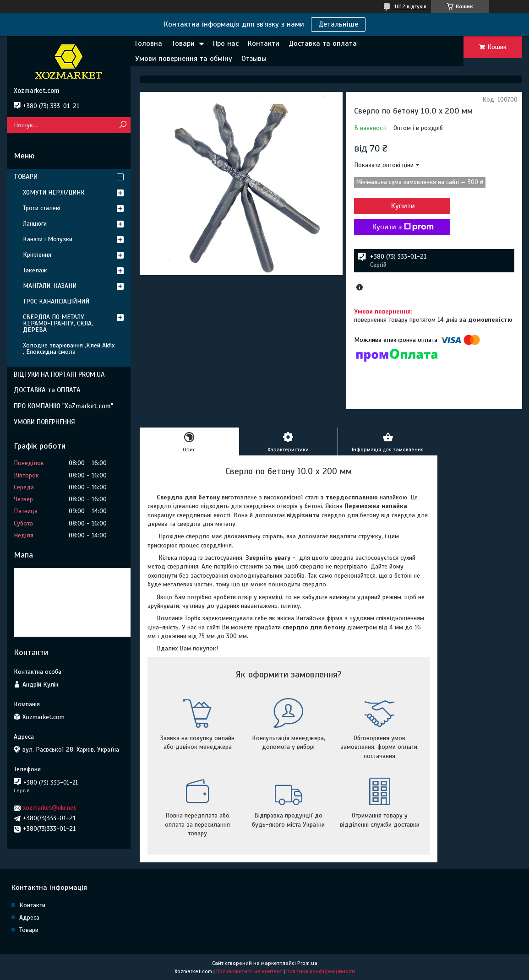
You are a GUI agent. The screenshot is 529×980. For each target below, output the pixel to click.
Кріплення (37, 255)
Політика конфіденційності (321, 971)
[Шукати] (123, 125)
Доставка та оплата (323, 43)
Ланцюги (35, 224)
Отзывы (254, 59)
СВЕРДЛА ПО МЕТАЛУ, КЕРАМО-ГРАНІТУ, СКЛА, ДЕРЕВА (58, 323)
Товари (183, 43)
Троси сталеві (42, 208)
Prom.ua (307, 963)
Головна (149, 43)
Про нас (226, 43)
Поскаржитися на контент (249, 971)
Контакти (264, 43)
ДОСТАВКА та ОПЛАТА (47, 390)
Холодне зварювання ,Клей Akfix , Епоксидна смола (69, 349)
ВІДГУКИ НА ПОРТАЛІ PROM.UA (59, 374)
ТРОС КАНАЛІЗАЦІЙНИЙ (56, 301)
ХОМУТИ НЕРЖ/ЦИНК (54, 192)
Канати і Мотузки (48, 239)
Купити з (403, 227)
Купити (403, 206)
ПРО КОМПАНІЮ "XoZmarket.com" (63, 406)
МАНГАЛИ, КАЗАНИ (50, 286)
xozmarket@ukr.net (49, 808)
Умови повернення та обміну (184, 59)
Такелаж (35, 270)
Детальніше (338, 24)
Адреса (29, 918)
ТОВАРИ (26, 177)
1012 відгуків (410, 6)
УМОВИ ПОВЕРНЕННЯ (44, 422)
